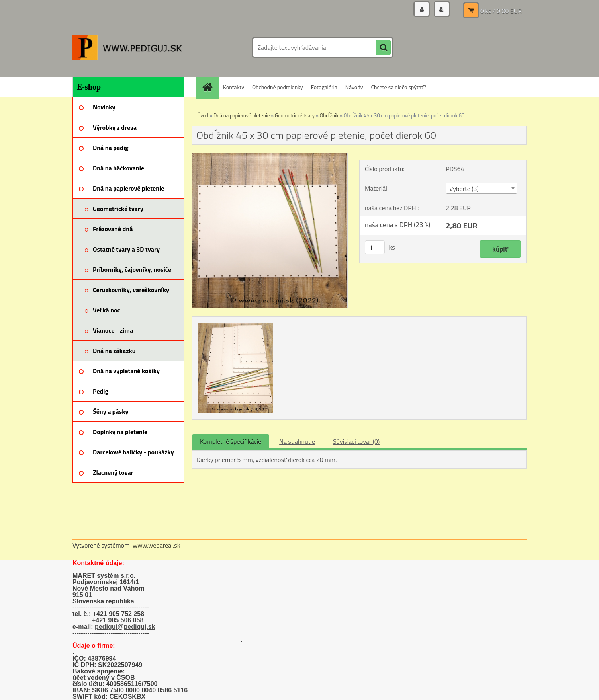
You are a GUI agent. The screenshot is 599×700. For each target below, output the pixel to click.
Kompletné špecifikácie (231, 441)
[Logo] (127, 47)
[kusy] (375, 247)
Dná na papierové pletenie (242, 115)
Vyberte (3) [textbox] (464, 189)
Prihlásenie (378, 10)
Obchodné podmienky (278, 87)
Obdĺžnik (329, 115)
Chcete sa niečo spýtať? (398, 87)
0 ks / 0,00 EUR (501, 10)
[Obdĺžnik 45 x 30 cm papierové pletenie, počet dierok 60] (270, 156)
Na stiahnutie (297, 441)
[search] (383, 48)
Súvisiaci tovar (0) (356, 441)
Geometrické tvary (295, 115)
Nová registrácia (432, 10)
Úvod (203, 115)
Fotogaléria (324, 87)
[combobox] (481, 188)
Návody (354, 87)
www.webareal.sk (157, 545)
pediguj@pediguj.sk (125, 627)
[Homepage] (210, 87)
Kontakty (234, 87)
